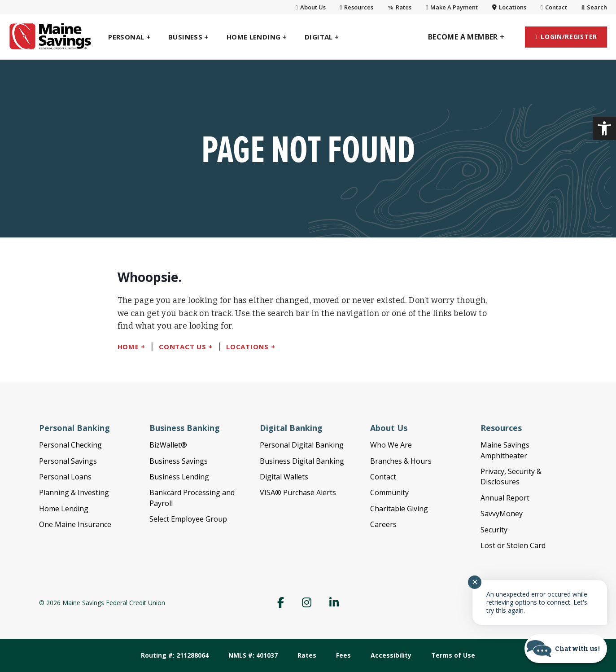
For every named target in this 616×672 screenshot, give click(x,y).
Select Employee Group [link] (188, 519)
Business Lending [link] (179, 477)
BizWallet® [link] (168, 445)
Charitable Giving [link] (399, 509)
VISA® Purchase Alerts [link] (298, 492)
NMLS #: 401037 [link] (253, 655)
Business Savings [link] (179, 461)
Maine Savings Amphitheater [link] (505, 450)
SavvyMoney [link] (502, 514)
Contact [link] (554, 7)
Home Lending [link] (64, 509)
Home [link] (128, 347)
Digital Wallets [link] (284, 477)
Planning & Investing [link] (74, 492)
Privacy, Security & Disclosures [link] (511, 477)
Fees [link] (343, 655)
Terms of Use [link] (453, 655)
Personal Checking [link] (70, 445)
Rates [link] (400, 7)
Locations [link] (509, 7)
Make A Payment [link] (452, 7)
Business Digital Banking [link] (302, 461)
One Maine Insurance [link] (75, 524)
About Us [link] (311, 7)
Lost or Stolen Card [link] (513, 545)
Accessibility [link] (391, 655)
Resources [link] (357, 7)
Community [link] (389, 492)
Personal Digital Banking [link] (302, 445)
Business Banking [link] (185, 428)
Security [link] (494, 530)
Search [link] (594, 7)
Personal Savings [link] (68, 461)
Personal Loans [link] (65, 477)
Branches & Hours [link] (401, 461)
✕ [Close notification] (475, 582)
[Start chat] (566, 649)
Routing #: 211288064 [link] (175, 655)
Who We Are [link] (391, 445)
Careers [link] (383, 524)
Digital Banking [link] (291, 428)
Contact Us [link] (183, 347)
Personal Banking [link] (74, 428)
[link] (604, 128)
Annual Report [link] (505, 498)
